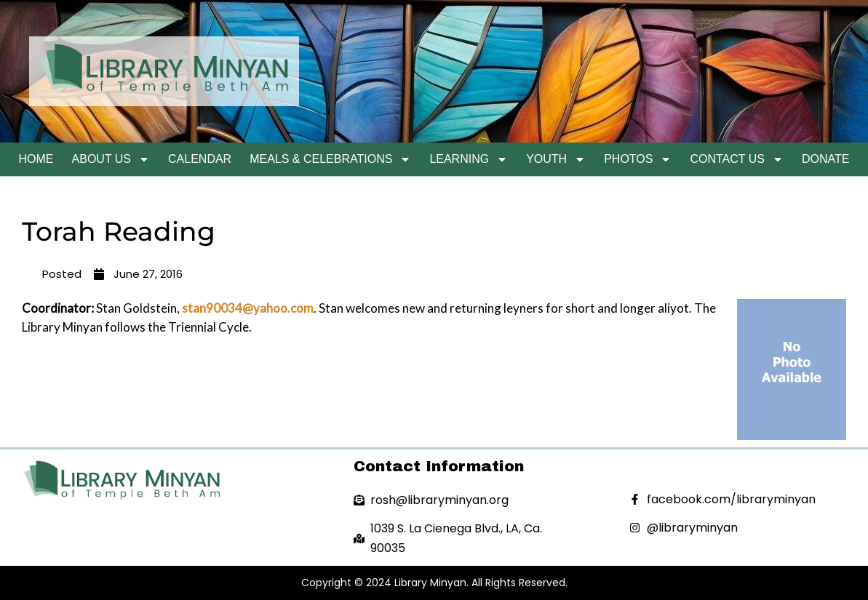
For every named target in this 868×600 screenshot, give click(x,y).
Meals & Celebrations (330, 159)
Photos (638, 159)
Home (36, 159)
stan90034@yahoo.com (248, 308)
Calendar (200, 159)
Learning (469, 159)
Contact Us (737, 159)
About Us (111, 159)
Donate (825, 159)
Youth (556, 159)
